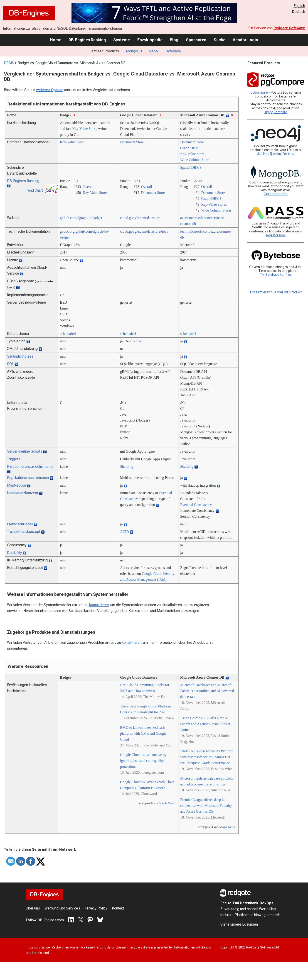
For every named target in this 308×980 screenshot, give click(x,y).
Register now (276, 235)
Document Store (132, 142)
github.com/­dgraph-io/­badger (81, 218)
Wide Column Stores (216, 210)
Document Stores (154, 193)
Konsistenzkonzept (23, 493)
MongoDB (134, 51)
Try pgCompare (276, 112)
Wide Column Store (195, 160)
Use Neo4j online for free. (276, 154)
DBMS (9, 63)
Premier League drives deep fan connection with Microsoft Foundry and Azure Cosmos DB (206, 806)
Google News (167, 803)
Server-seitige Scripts (25, 451)
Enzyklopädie (150, 40)
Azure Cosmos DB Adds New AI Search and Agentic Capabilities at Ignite (205, 724)
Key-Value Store (84, 129)
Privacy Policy (96, 908)
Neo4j (154, 51)
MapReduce (17, 485)
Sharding (127, 467)
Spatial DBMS (191, 167)
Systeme (122, 40)
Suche (219, 40)
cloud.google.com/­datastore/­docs (144, 231)
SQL (10, 364)
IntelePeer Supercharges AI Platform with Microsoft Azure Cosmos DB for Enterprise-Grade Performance (207, 757)
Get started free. (276, 194)
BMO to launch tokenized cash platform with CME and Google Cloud (143, 733)
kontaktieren (99, 605)
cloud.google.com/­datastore (140, 218)
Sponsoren (196, 40)
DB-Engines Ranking (87, 40)
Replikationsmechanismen (28, 478)
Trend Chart (34, 190)
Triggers (14, 459)
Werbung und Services (62, 908)
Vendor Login (245, 40)
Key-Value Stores (95, 193)
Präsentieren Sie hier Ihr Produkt (276, 292)
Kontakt (118, 908)
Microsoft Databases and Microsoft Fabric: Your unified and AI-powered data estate (207, 691)
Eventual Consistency (196, 505)
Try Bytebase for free (276, 275)
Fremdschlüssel (20, 524)
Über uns (33, 908)
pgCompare (259, 93)
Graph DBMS (190, 148)
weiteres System (50, 90)
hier (139, 341)
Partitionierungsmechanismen (31, 467)
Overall (88, 187)
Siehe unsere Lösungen (239, 924)
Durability (15, 553)
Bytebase (173, 51)
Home (56, 40)
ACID (124, 532)
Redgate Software (289, 28)
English (299, 6)
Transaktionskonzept (24, 532)
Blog (174, 40)
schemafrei (68, 334)
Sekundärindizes (20, 356)
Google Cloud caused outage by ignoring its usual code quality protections (143, 761)
